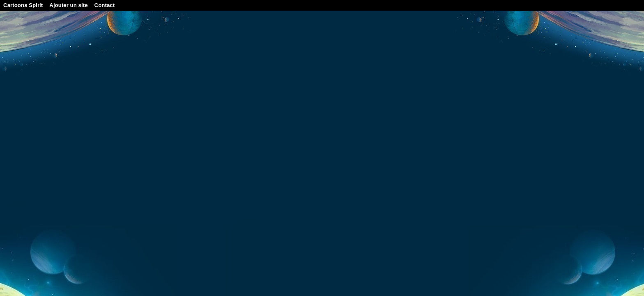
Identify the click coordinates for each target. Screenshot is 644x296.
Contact (105, 5)
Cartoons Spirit (23, 5)
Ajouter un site (68, 5)
